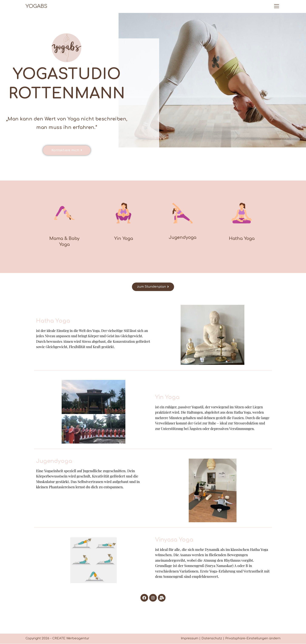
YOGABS (36, 6)
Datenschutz (212, 639)
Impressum (190, 639)
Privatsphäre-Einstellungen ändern (253, 639)
